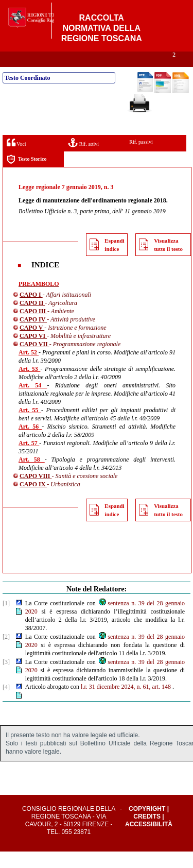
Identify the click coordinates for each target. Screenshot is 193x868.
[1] (6, 620)
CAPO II (32, 319)
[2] (6, 653)
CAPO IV (33, 336)
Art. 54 (33, 402)
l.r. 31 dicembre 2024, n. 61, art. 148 (126, 703)
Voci (16, 159)
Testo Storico (27, 176)
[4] (6, 704)
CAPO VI (33, 352)
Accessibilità (149, 841)
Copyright (147, 825)
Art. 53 (29, 385)
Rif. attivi (83, 159)
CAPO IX (33, 501)
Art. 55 (30, 427)
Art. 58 (32, 476)
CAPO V (32, 344)
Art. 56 (30, 443)
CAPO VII (34, 361)
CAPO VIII (36, 492)
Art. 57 (29, 459)
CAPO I (31, 311)
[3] (6, 678)
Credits (147, 833)
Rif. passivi (141, 158)
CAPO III (33, 328)
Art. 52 (29, 369)
